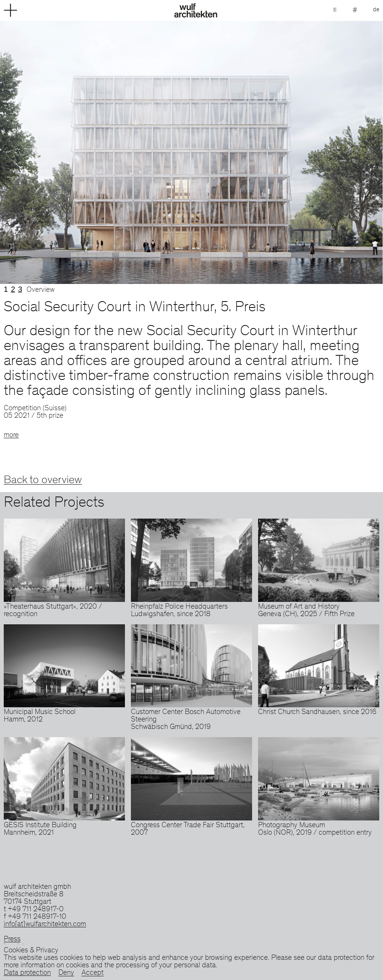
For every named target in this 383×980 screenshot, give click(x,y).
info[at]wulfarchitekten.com (45, 925)
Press (12, 940)
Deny (66, 973)
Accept (93, 973)
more (11, 436)
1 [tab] (6, 289)
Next (287, 152)
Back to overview (43, 480)
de (376, 10)
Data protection (27, 973)
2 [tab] (13, 289)
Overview (41, 290)
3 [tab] (20, 289)
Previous (96, 152)
